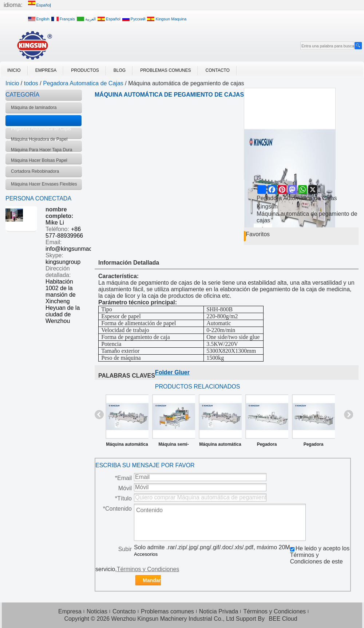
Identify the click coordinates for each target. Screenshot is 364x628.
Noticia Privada (219, 611)
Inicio (14, 70)
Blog (120, 70)
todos (31, 83)
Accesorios (146, 554)
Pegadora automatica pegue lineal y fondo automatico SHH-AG (267, 446)
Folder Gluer (172, 372)
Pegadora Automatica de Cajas (83, 83)
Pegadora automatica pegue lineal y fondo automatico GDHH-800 (314, 446)
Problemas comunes (165, 70)
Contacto (218, 70)
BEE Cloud (283, 619)
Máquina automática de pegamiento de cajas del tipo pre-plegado (127, 446)
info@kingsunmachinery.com (83, 249)
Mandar (152, 580)
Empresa (46, 70)
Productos (85, 70)
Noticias (97, 611)
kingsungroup (63, 262)
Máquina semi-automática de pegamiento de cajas (174, 446)
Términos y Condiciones (148, 569)
